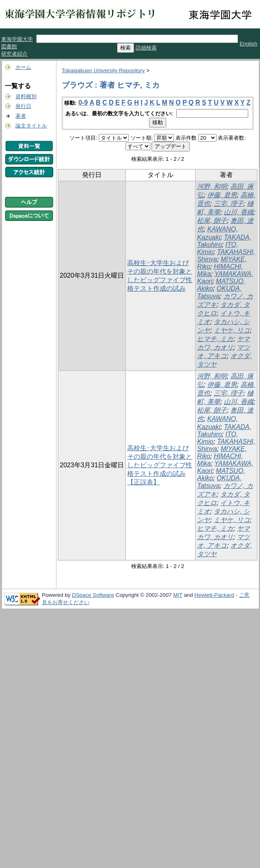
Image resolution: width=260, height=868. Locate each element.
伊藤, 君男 (222, 195)
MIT (178, 595)
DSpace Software (93, 595)
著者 (21, 116)
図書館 (9, 46)
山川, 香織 (239, 212)
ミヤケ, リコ (232, 330)
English (249, 44)
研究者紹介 (14, 54)
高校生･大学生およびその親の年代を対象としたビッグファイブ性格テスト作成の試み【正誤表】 (160, 465)
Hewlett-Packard (214, 595)
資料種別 (26, 96)
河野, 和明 (212, 187)
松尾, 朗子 (212, 221)
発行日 (23, 106)
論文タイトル (31, 126)
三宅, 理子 (229, 204)
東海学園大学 (17, 39)
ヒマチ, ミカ (215, 339)
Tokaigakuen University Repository (103, 70)
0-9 (83, 103)
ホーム (23, 67)
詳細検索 (146, 48)
